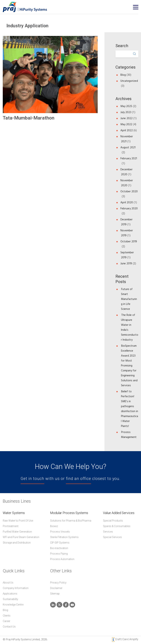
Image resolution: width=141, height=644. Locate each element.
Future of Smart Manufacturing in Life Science (129, 299)
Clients (7, 616)
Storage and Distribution (17, 543)
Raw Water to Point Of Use (18, 521)
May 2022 (126, 124)
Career (7, 621)
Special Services (112, 537)
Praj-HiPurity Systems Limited (23, 639)
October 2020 (129, 191)
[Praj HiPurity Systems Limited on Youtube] (72, 605)
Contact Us (9, 627)
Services (108, 532)
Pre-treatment (11, 526)
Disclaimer (56, 588)
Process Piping (59, 554)
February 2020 (129, 209)
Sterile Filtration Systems (64, 537)
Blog (123, 75)
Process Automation (62, 559)
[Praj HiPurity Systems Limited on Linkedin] (53, 605)
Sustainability (10, 599)
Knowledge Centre (13, 605)
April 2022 (127, 130)
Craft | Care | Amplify (125, 640)
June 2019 (126, 264)
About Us (8, 583)
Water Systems (14, 513)
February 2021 (129, 158)
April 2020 (127, 202)
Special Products (113, 521)
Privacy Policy (58, 583)
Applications (10, 594)
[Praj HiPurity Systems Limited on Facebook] (66, 605)
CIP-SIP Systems (60, 543)
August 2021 (128, 147)
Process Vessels (60, 532)
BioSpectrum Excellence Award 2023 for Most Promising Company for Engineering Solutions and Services (129, 366)
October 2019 (129, 242)
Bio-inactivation (59, 548)
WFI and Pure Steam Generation (21, 537)
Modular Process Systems (69, 513)
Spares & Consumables (117, 526)
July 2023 (126, 112)
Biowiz (54, 526)
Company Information (16, 588)
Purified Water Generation (17, 532)
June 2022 (126, 118)
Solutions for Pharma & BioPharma (71, 521)
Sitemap (55, 594)
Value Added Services (119, 513)
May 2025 (126, 106)
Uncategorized (129, 81)
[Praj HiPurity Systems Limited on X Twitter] (59, 605)
